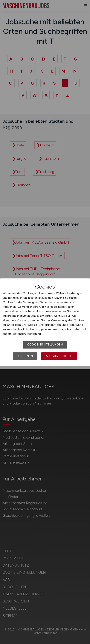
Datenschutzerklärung (27, 334)
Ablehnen (25, 356)
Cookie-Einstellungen (45, 345)
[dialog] (45, 322)
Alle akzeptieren (59, 356)
